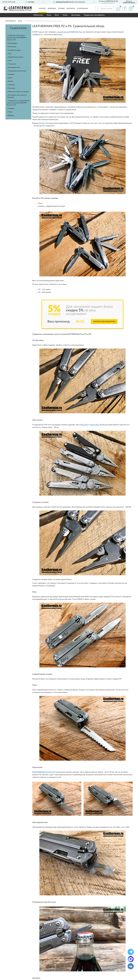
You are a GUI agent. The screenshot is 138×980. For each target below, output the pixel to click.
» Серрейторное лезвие (15, 57)
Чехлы (65, 15)
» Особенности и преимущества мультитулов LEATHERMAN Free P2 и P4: (18, 103)
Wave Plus (84, 425)
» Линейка (11, 74)
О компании (82, 9)
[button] (108, 3)
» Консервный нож (14, 67)
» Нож (9, 54)
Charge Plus (95, 425)
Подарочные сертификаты (94, 15)
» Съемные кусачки (14, 50)
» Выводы (11, 115)
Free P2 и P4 (44, 123)
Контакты (71, 9)
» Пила (9, 61)
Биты (57, 15)
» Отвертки (11, 85)
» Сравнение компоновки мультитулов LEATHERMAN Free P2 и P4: (17, 38)
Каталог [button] (42, 9)
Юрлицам (52, 9)
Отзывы (61, 9)
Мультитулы (38, 15)
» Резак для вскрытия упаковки (18, 92)
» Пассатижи (12, 47)
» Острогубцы (12, 43)
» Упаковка (11, 109)
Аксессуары (76, 15)
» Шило (10, 78)
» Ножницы (11, 88)
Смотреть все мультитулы (104, 322)
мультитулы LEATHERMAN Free (70, 32)
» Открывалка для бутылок (17, 71)
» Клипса (10, 81)
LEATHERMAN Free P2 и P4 (45, 772)
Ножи (49, 15)
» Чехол (10, 112)
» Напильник (12, 64)
